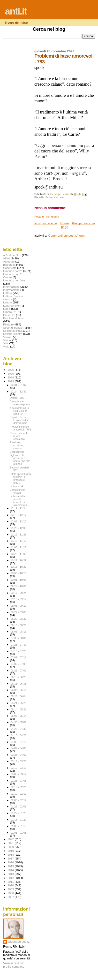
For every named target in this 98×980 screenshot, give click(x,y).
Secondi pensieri (14, 328)
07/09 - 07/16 (19, 657)
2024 (11, 377)
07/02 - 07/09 (19, 664)
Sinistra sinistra (13, 334)
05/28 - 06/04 (19, 696)
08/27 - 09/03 (19, 612)
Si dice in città (12, 331)
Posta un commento (47, 217)
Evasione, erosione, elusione (17, 445)
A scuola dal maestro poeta (20, 403)
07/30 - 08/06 (19, 638)
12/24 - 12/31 (19, 392)
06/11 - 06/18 (19, 684)
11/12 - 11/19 (19, 541)
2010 (11, 885)
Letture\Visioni (12, 305)
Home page (64, 225)
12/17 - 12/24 (19, 508)
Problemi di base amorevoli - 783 (20, 428)
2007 (11, 897)
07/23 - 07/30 (19, 645)
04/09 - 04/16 (19, 742)
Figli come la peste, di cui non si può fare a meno (20, 460)
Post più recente (46, 223)
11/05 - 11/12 (19, 547)
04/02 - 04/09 (19, 748)
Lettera (8, 293)
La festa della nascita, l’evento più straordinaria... (20, 501)
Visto (6, 346)
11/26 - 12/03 (19, 528)
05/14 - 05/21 (19, 709)
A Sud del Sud (12, 255)
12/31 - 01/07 (19, 385)
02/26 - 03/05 (19, 781)
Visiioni (8, 337)
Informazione (11, 287)
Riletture (8, 324)
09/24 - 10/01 (19, 586)
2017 (11, 858)
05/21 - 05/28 (19, 703)
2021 (11, 843)
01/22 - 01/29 (19, 813)
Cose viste (10, 268)
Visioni (7, 340)
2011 (11, 882)
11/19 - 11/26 (19, 535)
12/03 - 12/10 (19, 521)
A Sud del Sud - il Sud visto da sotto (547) (19, 411)
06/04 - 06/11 (19, 690)
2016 (11, 862)
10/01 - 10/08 (19, 580)
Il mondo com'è (13, 271)
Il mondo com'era (14, 280)
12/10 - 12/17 (19, 515)
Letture (8, 302)
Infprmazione (11, 290)
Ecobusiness (17, 452)
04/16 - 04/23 (19, 735)
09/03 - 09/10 (19, 606)
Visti (6, 343)
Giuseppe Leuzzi (19, 942)
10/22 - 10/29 (19, 560)
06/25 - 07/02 (19, 671)
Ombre (8, 312)
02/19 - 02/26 (19, 787)
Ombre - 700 (17, 398)
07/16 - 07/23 (19, 651)
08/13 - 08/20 (19, 625)
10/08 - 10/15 (19, 573)
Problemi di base (55, 197)
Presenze (9, 315)
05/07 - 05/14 (19, 716)
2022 (11, 839)
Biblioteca (9, 265)
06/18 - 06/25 (19, 677)
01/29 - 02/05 (19, 807)
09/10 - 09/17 (19, 599)
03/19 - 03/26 (19, 761)
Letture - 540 (17, 486)
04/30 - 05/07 (19, 722)
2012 (11, 878)
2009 (11, 889)
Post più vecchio (83, 223)
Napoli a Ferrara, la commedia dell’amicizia (19, 420)
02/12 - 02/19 (19, 794)
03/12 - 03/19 (19, 768)
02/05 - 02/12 (19, 800)
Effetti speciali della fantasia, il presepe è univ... (21, 478)
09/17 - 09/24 (19, 593)
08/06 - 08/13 (19, 632)
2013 (11, 874)
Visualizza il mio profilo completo (14, 965)
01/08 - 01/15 (19, 826)
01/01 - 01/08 (19, 833)
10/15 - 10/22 (19, 567)
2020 (11, 847)
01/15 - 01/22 (19, 820)
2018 (11, 855)
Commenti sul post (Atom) (67, 236)
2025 (11, 373)
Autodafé (9, 261)
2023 (11, 381)
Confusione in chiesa (18, 491)
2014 (11, 870)
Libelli (7, 309)
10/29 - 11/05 (19, 554)
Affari (6, 258)
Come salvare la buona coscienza (19, 436)
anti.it (16, 11)
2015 (11, 866)
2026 (11, 370)
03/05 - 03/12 (19, 774)
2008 (11, 893)
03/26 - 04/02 (19, 755)
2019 (11, 851)
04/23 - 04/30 (19, 729)
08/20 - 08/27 (19, 619)
